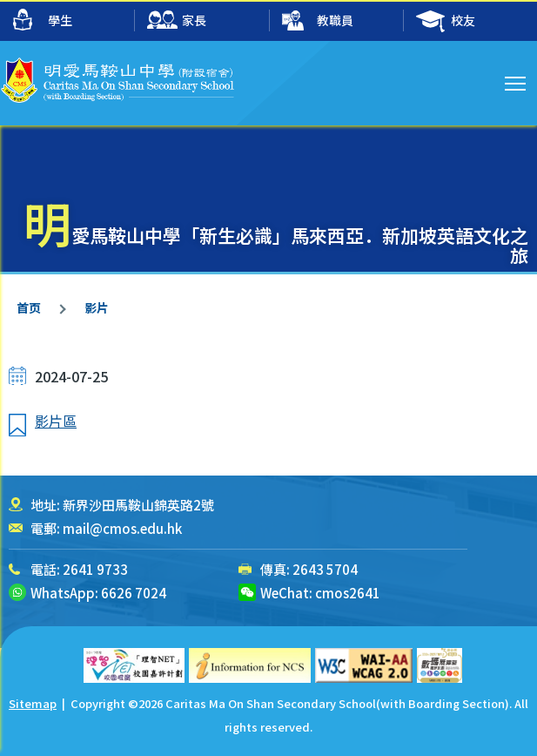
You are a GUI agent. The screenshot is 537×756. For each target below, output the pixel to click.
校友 (446, 21)
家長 (177, 21)
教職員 (318, 21)
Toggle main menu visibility (517, 81)
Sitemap (33, 703)
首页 (29, 307)
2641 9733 (95, 569)
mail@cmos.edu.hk (122, 528)
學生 (43, 20)
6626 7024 (134, 593)
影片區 (56, 421)
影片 (97, 307)
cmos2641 (348, 593)
